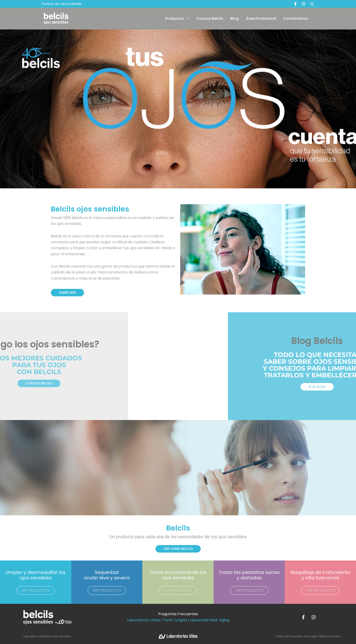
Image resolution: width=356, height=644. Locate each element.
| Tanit (167, 620)
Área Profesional (261, 18)
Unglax (181, 620)
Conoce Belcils (210, 18)
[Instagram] (304, 4)
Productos (177, 19)
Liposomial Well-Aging (210, 620)
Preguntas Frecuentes (178, 614)
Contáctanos (296, 18)
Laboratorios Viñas (143, 620)
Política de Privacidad (289, 636)
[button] (312, 4)
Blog (235, 18)
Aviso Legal (310, 636)
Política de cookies (330, 636)
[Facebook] (295, 4)
